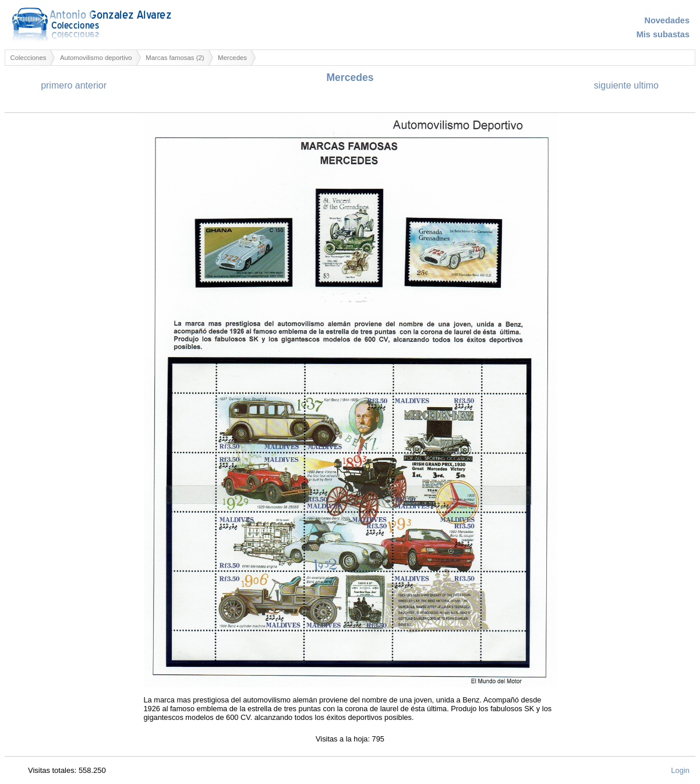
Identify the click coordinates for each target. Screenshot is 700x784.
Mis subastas (663, 34)
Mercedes (232, 58)
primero (56, 85)
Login (680, 770)
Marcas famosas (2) (175, 58)
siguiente (613, 85)
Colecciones (29, 58)
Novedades (667, 20)
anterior (91, 85)
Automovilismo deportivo (96, 58)
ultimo (646, 85)
